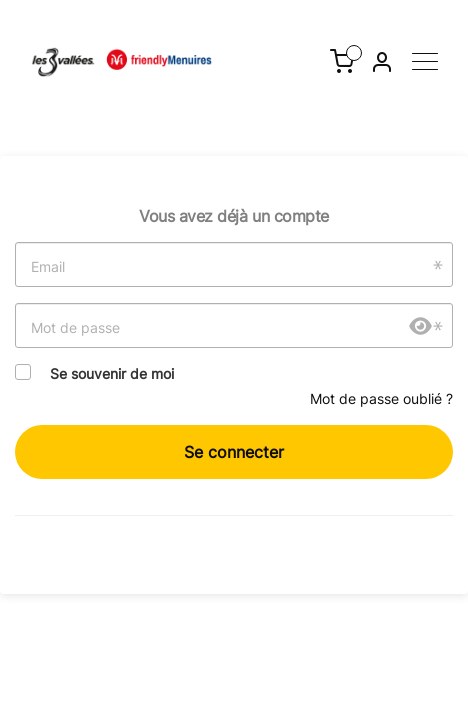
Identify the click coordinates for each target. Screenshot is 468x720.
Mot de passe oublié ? (381, 398)
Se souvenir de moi (112, 373)
